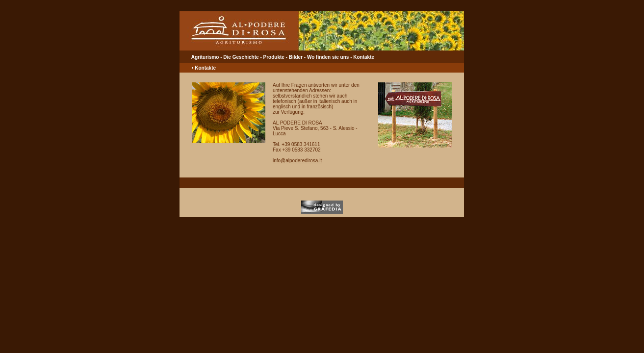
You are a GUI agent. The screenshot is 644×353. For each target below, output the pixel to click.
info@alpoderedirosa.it (297, 161)
